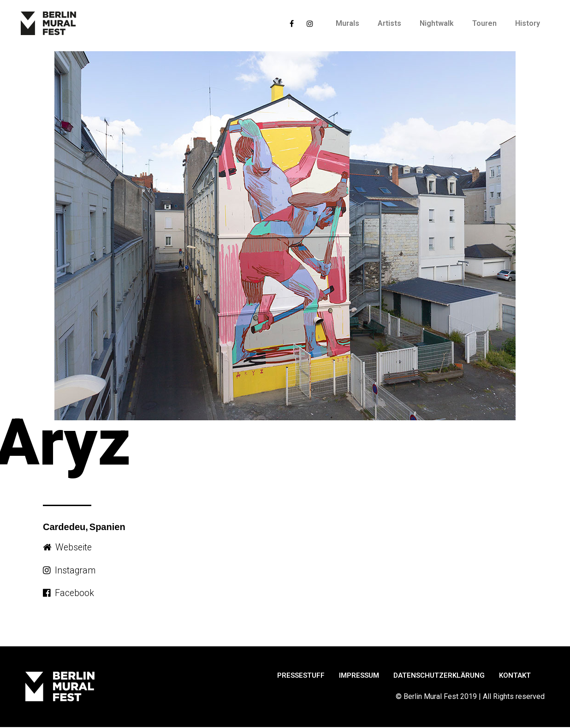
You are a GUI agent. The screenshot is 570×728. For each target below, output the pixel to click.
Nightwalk (437, 23)
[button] (68, 548)
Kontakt (515, 676)
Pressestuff (301, 676)
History (528, 23)
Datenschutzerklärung (439, 676)
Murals (347, 23)
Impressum (359, 676)
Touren (484, 23)
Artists (389, 23)
